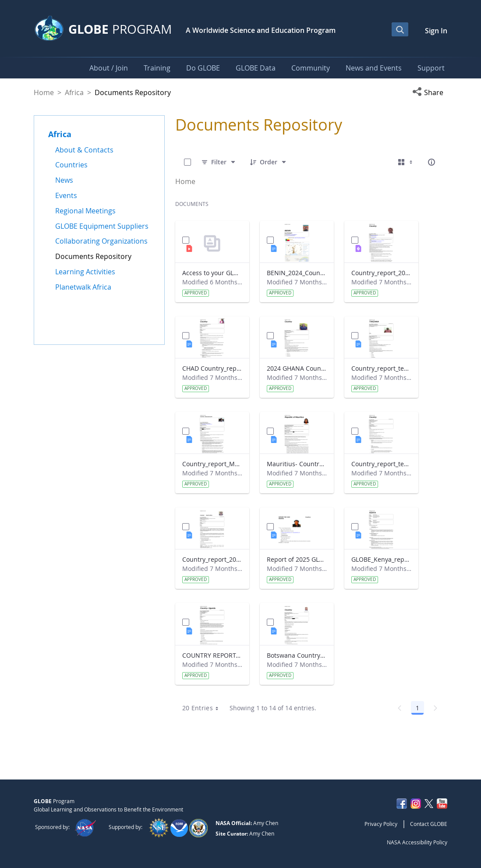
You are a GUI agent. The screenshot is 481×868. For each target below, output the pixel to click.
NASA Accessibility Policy (417, 842)
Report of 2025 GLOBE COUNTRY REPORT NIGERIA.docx (297, 559)
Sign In (436, 31)
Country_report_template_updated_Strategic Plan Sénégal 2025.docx (381, 464)
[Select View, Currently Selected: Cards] (406, 162)
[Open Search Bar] (400, 29)
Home (44, 92)
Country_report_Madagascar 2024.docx (212, 464)
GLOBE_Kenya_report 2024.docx (381, 559)
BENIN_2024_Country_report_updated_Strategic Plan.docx (297, 273)
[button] (430, 92)
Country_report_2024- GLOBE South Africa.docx (212, 559)
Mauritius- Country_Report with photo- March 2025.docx (297, 464)
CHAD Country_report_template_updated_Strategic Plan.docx (212, 368)
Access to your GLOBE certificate (212, 273)
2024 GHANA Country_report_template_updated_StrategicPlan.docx (297, 368)
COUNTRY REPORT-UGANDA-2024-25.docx (212, 655)
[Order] (269, 162)
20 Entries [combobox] (203, 708)
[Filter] (219, 162)
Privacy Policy (381, 824)
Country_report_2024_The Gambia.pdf (381, 273)
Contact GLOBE (429, 824)
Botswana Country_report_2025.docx (297, 655)
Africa (74, 92)
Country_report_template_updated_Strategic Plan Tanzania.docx (381, 368)
